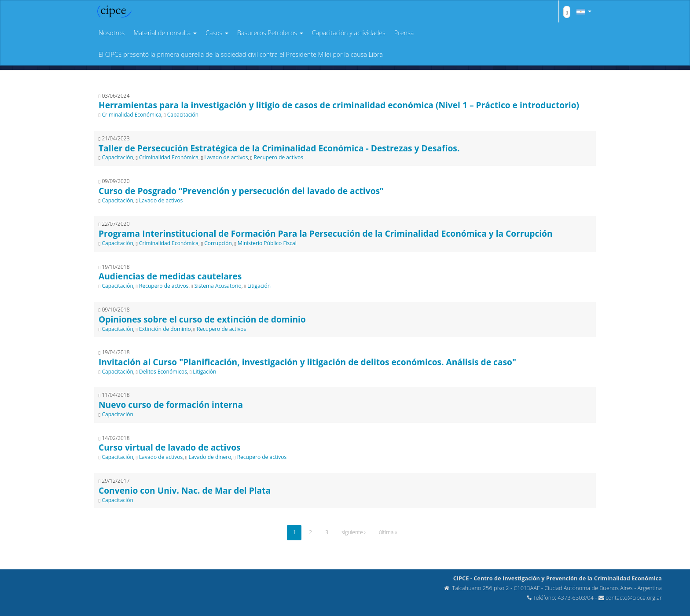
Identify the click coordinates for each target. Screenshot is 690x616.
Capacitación (183, 115)
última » (388, 532)
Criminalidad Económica (132, 115)
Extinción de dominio (165, 329)
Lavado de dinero (210, 457)
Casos (217, 33)
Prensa (404, 33)
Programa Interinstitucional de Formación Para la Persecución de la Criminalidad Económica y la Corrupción (326, 233)
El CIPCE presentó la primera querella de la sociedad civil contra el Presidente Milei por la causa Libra (241, 54)
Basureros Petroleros (270, 33)
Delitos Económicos (163, 372)
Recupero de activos (279, 157)
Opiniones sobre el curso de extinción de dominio (202, 319)
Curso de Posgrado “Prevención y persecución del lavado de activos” (241, 191)
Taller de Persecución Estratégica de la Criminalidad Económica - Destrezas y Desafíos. (279, 148)
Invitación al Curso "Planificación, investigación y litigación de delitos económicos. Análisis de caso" (307, 362)
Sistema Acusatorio (218, 286)
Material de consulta (165, 33)
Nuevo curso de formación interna (171, 405)
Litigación (259, 286)
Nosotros (112, 33)
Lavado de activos (226, 157)
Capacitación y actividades (349, 33)
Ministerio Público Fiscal (267, 243)
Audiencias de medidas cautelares (170, 276)
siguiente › (354, 532)
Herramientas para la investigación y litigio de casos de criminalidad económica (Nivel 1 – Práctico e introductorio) (339, 105)
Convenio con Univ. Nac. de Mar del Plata (185, 490)
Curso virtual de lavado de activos (170, 447)
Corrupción (218, 243)
